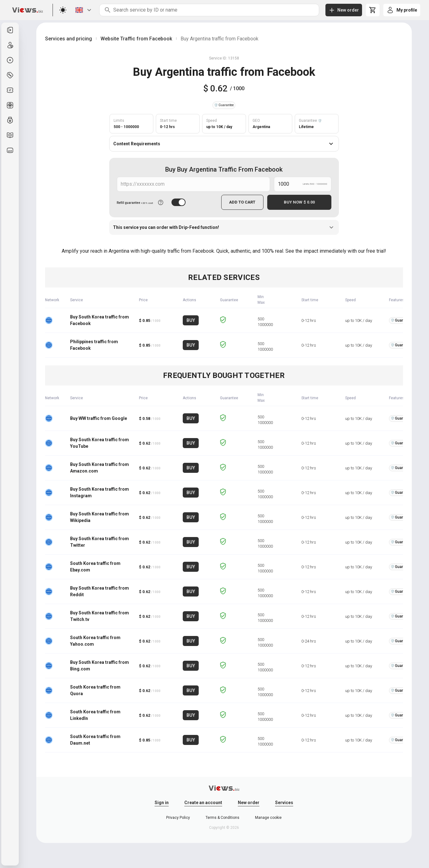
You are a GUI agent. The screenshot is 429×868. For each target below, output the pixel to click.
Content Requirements (224, 144)
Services (284, 803)
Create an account (203, 803)
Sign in (162, 803)
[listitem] (10, 30)
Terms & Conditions (222, 818)
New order (249, 803)
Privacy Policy (178, 818)
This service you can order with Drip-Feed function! (224, 227)
